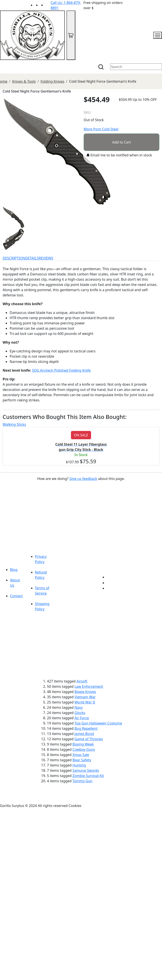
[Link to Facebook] (109, 583)
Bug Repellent (86, 728)
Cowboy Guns (84, 749)
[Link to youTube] (109, 577)
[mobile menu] (158, 35)
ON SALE (81, 435)
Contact (16, 596)
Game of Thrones (89, 739)
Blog (14, 570)
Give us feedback (83, 479)
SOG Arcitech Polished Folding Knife (61, 370)
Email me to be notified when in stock (119, 155)
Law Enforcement (89, 686)
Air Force (82, 718)
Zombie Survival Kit (88, 776)
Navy (78, 707)
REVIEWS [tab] (46, 258)
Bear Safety (82, 760)
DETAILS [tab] (32, 258)
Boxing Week (83, 744)
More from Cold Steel (101, 129)
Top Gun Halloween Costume (98, 723)
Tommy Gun (82, 781)
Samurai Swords (86, 770)
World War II (85, 702)
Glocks (80, 713)
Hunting (79, 765)
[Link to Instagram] (48, 5)
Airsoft (82, 681)
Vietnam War (85, 697)
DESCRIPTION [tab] (14, 258)
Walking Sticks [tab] (14, 424)
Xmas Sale (81, 755)
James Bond (84, 734)
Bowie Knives (85, 692)
